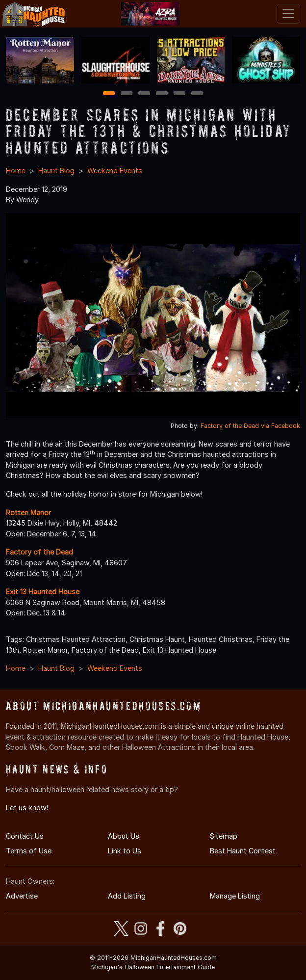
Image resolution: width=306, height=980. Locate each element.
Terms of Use (29, 851)
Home (16, 171)
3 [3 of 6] (144, 94)
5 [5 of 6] (180, 94)
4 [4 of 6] (162, 94)
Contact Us (25, 836)
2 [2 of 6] (127, 94)
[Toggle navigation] (288, 14)
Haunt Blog (56, 171)
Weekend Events (115, 171)
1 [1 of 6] (109, 94)
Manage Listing (235, 896)
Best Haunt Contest (243, 851)
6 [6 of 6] (197, 94)
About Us (124, 836)
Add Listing (127, 896)
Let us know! (27, 808)
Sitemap (224, 836)
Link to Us (125, 851)
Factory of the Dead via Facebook (250, 426)
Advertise (22, 896)
